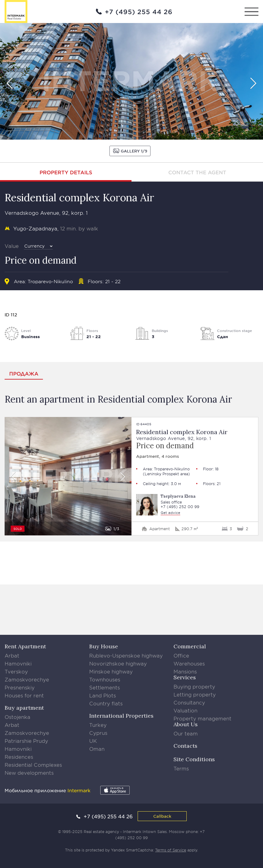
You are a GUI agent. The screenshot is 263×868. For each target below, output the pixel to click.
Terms (181, 768)
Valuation (185, 710)
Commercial (190, 646)
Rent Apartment (25, 646)
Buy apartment (24, 708)
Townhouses (105, 679)
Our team (186, 733)
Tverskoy (16, 671)
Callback (162, 816)
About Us (186, 724)
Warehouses (189, 663)
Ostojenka (17, 717)
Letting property (195, 694)
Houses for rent (24, 695)
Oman (97, 749)
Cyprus (98, 733)
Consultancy (189, 702)
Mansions (185, 671)
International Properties (121, 716)
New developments (29, 773)
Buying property (194, 686)
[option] (131, 81)
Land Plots (103, 695)
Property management (202, 718)
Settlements (105, 687)
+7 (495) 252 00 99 (180, 507)
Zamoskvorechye (27, 679)
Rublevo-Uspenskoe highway (126, 655)
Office (181, 655)
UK (93, 741)
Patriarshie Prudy (26, 741)
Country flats (106, 703)
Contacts (185, 746)
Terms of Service (171, 850)
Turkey (98, 725)
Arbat (12, 655)
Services (185, 677)
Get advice (170, 512)
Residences (19, 757)
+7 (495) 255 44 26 (139, 12)
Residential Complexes (33, 765)
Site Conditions (194, 759)
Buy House (104, 646)
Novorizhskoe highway (118, 663)
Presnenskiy (20, 687)
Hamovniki (18, 663)
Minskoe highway (111, 671)
